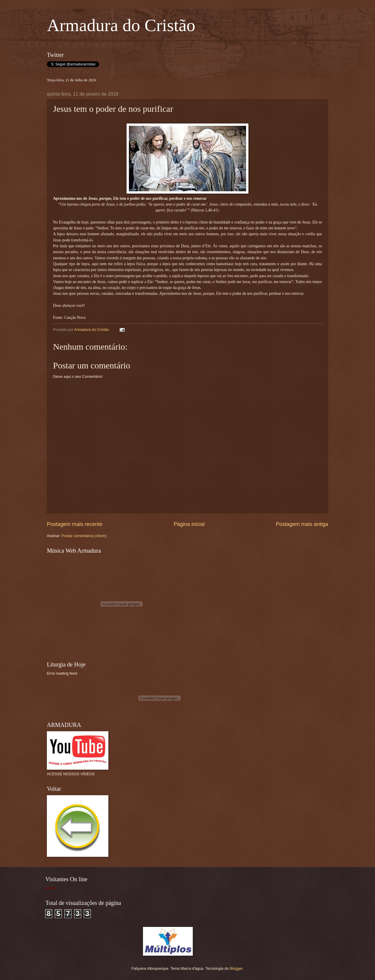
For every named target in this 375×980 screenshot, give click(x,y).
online (50, 888)
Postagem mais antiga (302, 524)
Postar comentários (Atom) (84, 536)
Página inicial (189, 524)
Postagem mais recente (75, 524)
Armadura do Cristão (121, 25)
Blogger (236, 968)
